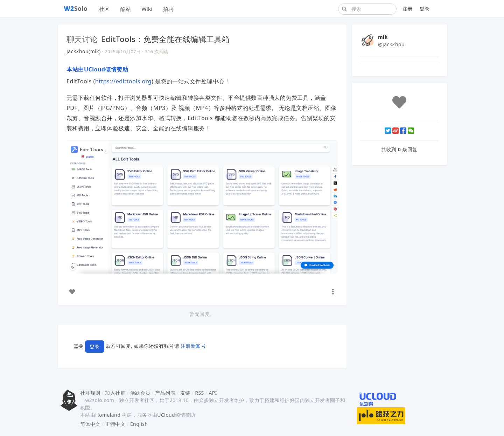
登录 (425, 9)
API (213, 393)
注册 (408, 9)
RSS (199, 393)
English (139, 424)
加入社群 (115, 393)
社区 (104, 9)
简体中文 (90, 424)
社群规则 (90, 393)
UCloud (166, 415)
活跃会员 (140, 393)
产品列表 (165, 393)
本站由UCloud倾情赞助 (97, 69)
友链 (185, 393)
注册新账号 (193, 346)
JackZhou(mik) (84, 51)
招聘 (169, 9)
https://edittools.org (123, 81)
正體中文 (115, 424)
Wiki (147, 9)
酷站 (126, 9)
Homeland (108, 415)
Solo (76, 8)
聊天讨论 (82, 39)
